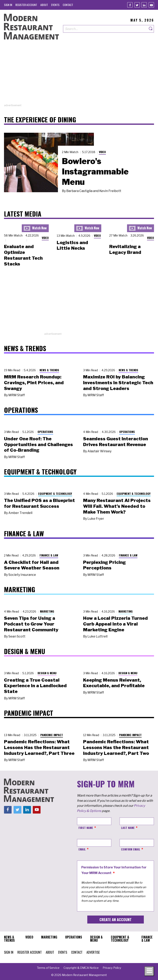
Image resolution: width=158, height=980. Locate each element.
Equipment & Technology (55, 493)
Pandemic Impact (52, 735)
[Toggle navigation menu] (149, 971)
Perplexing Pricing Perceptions (104, 565)
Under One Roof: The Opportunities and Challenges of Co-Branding (38, 444)
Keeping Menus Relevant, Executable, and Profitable (114, 683)
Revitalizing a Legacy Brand (125, 249)
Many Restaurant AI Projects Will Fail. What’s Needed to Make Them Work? (117, 506)
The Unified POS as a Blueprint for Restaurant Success (39, 503)
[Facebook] (130, 5)
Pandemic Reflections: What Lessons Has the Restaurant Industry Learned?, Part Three (39, 747)
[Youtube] (151, 5)
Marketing (47, 611)
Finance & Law (49, 555)
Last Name (128, 828)
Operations (45, 432)
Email (82, 849)
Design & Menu (47, 673)
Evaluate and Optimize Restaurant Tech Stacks (23, 255)
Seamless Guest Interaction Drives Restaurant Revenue (116, 442)
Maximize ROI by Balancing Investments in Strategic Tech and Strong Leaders (118, 383)
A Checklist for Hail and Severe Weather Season (32, 565)
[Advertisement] (79, 75)
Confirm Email (131, 849)
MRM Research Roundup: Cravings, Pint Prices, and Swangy (34, 383)
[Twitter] (137, 5)
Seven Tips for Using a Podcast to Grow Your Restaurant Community (31, 624)
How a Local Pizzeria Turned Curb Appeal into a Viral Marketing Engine (115, 624)
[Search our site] (105, 29)
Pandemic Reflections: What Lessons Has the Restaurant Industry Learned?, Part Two (116, 747)
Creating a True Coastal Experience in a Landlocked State (35, 686)
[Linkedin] (144, 5)
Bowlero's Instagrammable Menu (95, 171)
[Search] (151, 29)
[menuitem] (8, 5)
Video (102, 152)
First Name (86, 828)
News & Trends (49, 370)
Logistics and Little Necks (72, 245)
